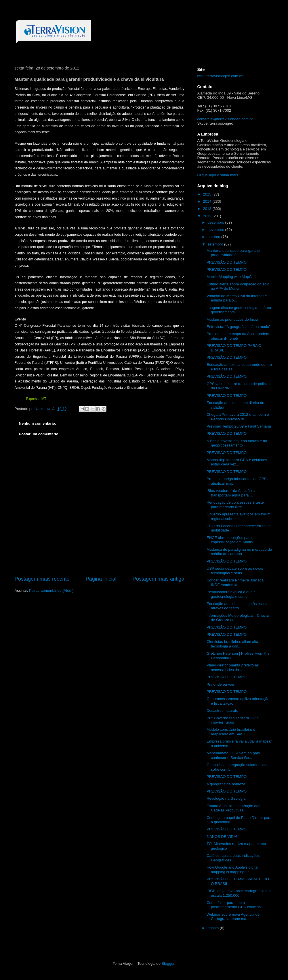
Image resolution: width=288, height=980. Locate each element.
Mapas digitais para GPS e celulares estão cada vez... (237, 462)
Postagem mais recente (42, 579)
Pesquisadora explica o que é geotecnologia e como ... (231, 594)
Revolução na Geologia (226, 798)
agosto (214, 928)
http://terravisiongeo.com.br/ (221, 76)
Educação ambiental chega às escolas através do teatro (239, 606)
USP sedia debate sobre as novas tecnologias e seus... (235, 571)
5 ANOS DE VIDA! (222, 837)
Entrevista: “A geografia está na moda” (239, 327)
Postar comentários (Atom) (51, 590)
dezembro (216, 222)
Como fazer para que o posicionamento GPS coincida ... (236, 905)
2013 (208, 209)
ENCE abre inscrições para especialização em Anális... (231, 540)
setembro (216, 244)
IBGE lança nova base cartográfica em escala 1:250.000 (239, 893)
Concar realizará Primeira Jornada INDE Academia (235, 582)
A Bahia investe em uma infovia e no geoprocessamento (237, 443)
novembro (216, 230)
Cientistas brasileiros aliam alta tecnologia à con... (232, 644)
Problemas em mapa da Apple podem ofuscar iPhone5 (238, 336)
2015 (208, 194)
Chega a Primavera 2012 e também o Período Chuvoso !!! (238, 417)
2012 (208, 216)
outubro (214, 237)
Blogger (168, 963)
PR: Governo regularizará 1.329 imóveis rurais (233, 720)
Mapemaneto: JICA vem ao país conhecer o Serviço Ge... (233, 755)
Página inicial (101, 579)
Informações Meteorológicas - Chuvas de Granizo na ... (238, 618)
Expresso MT (36, 399)
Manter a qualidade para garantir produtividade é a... (234, 253)
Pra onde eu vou (220, 684)
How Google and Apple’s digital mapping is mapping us (232, 870)
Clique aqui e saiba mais (218, 175)
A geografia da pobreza (226, 784)
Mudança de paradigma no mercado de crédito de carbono (239, 552)
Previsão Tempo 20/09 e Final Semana (239, 426)
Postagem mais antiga (159, 579)
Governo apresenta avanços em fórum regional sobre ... (239, 516)
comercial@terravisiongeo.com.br (225, 119)
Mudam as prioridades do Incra (232, 319)
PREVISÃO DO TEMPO (227, 262)
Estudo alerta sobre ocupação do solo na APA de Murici (238, 286)
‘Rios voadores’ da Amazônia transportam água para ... (231, 493)
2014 (208, 201)
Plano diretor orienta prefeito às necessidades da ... (233, 667)
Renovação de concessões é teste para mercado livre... (235, 505)
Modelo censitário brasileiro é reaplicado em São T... (231, 732)
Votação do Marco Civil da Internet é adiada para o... (237, 298)
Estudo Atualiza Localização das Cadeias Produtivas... (233, 808)
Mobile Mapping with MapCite (231, 277)
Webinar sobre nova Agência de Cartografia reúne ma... (233, 917)
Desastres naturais (222, 711)
